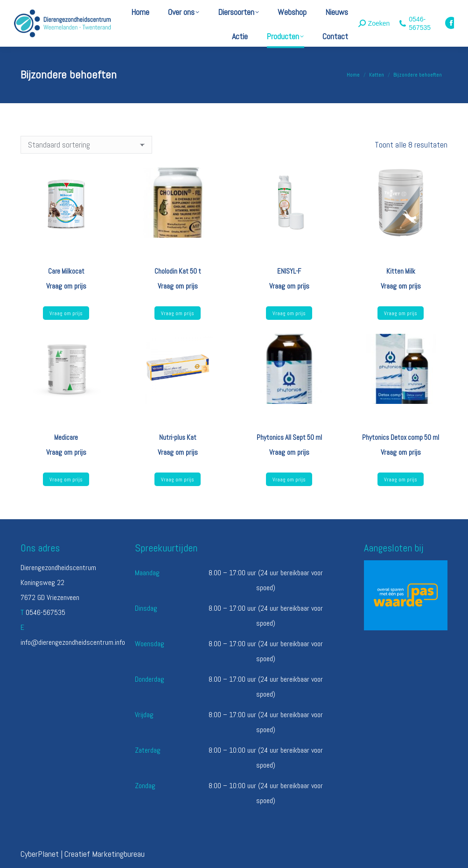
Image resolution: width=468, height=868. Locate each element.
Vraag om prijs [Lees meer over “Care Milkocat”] (66, 313)
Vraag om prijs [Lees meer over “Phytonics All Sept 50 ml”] (289, 480)
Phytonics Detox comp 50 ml (401, 437)
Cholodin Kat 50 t (178, 271)
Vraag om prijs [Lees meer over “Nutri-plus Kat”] (178, 480)
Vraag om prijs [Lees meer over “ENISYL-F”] (289, 313)
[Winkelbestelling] (86, 145)
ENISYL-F (289, 271)
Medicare (66, 437)
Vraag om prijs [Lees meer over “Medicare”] (66, 480)
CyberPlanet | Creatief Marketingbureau (83, 854)
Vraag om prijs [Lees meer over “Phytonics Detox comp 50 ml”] (401, 480)
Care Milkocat (66, 271)
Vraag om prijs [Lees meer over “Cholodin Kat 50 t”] (178, 313)
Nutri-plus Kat (178, 437)
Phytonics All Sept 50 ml (289, 437)
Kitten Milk (401, 271)
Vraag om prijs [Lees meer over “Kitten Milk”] (401, 313)
